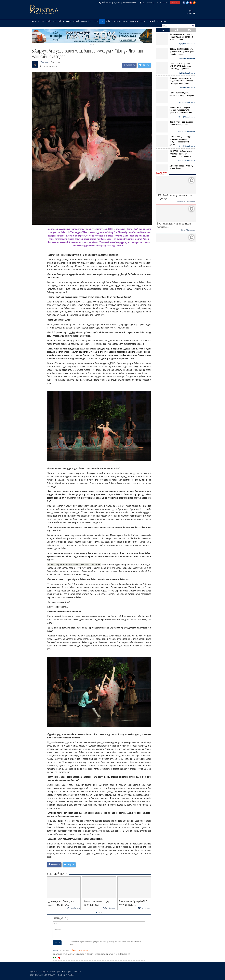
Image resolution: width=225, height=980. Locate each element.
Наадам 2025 (86, 21)
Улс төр (41, 21)
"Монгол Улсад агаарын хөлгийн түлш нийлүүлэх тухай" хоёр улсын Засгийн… (176, 110)
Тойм (108, 21)
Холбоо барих (55, 972)
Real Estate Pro (118, 21)
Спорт (95, 21)
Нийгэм (61, 21)
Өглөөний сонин (130, 3)
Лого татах (77, 972)
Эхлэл (34, 21)
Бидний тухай (67, 972)
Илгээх (57, 943)
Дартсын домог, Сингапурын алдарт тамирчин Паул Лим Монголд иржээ (176, 37)
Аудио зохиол (146, 3)
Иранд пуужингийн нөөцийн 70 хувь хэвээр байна (176, 123)
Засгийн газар (181, 201)
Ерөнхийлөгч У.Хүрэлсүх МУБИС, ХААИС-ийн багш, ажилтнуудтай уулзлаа (176, 66)
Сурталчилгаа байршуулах (39, 972)
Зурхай (152, 21)
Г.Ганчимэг (44, 62)
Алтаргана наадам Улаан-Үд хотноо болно (176, 167)
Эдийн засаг (51, 21)
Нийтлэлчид (105, 3)
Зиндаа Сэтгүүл (161, 3)
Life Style (144, 21)
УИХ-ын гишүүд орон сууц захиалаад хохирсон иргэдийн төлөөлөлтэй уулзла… (176, 141)
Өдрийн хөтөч (132, 21)
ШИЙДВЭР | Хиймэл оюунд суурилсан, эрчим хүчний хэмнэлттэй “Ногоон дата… (176, 154)
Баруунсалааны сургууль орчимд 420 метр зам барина (176, 94)
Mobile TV (175, 3)
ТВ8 (117, 3)
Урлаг (102, 21)
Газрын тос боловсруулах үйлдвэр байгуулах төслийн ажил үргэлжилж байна (176, 81)
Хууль (69, 21)
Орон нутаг (161, 21)
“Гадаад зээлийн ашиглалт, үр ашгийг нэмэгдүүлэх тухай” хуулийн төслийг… (176, 52)
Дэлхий (76, 21)
